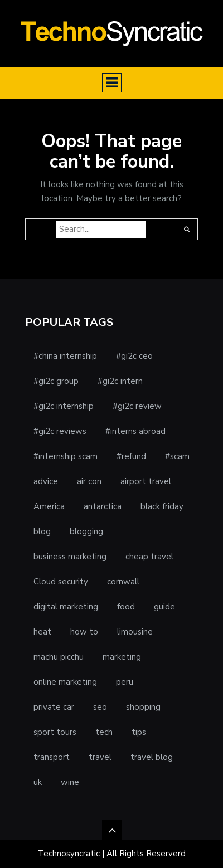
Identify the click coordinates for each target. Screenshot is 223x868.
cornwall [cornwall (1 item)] (123, 582)
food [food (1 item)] (126, 607)
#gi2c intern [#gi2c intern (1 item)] (120, 381)
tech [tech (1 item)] (104, 732)
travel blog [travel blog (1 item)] (152, 757)
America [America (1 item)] (49, 506)
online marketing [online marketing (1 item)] (65, 682)
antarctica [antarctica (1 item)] (103, 506)
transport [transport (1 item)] (52, 757)
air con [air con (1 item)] (89, 481)
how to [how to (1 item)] (84, 632)
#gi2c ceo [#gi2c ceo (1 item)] (134, 356)
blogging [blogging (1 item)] (86, 531)
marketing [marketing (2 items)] (122, 657)
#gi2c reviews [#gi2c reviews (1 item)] (60, 431)
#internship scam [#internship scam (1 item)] (66, 456)
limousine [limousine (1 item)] (135, 632)
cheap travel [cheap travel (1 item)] (149, 557)
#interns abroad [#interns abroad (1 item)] (135, 431)
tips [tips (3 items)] (139, 732)
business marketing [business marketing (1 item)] (70, 557)
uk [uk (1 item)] (38, 782)
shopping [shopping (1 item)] (143, 707)
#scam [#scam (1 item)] (177, 456)
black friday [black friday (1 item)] (162, 506)
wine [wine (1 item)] (70, 782)
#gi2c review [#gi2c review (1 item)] (137, 406)
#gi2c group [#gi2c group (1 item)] (56, 381)
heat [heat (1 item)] (42, 632)
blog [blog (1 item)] (42, 531)
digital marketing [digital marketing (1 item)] (66, 607)
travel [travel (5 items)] (100, 757)
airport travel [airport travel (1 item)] (146, 481)
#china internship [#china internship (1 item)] (65, 356)
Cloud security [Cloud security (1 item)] (61, 582)
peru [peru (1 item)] (125, 682)
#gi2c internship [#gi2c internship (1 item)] (64, 406)
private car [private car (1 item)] (54, 707)
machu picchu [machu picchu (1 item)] (59, 657)
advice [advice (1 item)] (46, 481)
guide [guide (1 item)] (164, 607)
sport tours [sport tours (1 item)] (55, 732)
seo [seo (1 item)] (100, 707)
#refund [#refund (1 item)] (131, 456)
